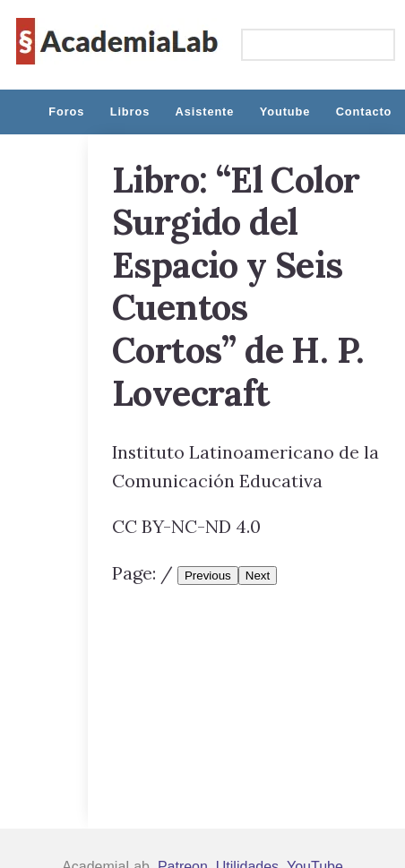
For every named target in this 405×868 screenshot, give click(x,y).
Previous (208, 576)
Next (258, 576)
